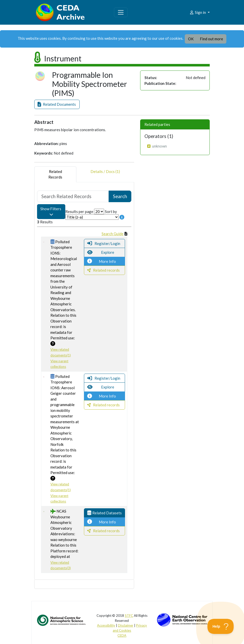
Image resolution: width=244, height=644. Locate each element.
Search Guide (113, 234)
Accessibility (106, 625)
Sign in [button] (198, 12)
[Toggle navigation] (121, 12)
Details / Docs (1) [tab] (105, 174)
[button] (57, 104)
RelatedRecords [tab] (55, 174)
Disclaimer (126, 625)
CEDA (122, 635)
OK (191, 39)
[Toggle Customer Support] (221, 626)
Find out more (211, 39)
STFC (129, 616)
